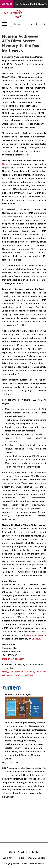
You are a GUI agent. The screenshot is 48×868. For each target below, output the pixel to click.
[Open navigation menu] (5, 24)
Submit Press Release (13, 858)
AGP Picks (7, 4)
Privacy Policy (37, 863)
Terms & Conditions (36, 858)
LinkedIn (36, 639)
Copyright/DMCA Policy (16, 863)
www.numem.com (35, 635)
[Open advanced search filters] (37, 24)
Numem (6, 164)
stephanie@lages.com (13, 659)
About (12, 852)
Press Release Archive (28, 852)
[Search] (20, 24)
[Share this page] (44, 24)
